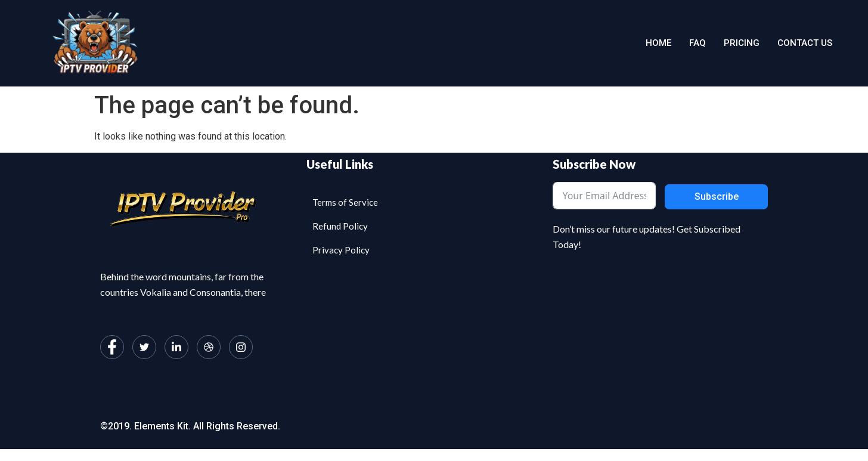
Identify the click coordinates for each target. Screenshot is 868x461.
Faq (697, 43)
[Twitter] (144, 347)
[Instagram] (241, 347)
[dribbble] (209, 347)
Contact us (805, 43)
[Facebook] (112, 347)
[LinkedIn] (176, 347)
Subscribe (717, 197)
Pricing (742, 43)
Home (658, 43)
